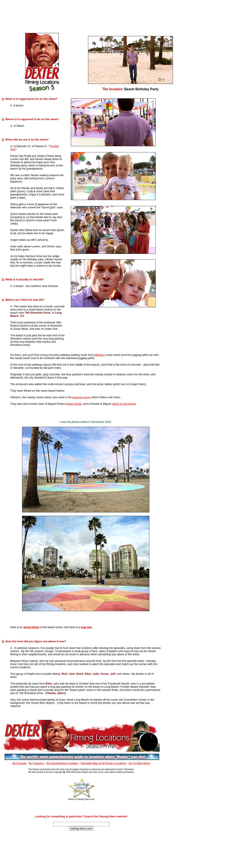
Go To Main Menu (139, 763)
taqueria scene (81, 397)
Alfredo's (99, 355)
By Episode (20, 763)
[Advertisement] (89, 15)
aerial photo (31, 627)
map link (86, 627)
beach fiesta (74, 404)
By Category (36, 763)
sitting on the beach (124, 404)
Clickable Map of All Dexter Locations (103, 763)
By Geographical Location (62, 763)
